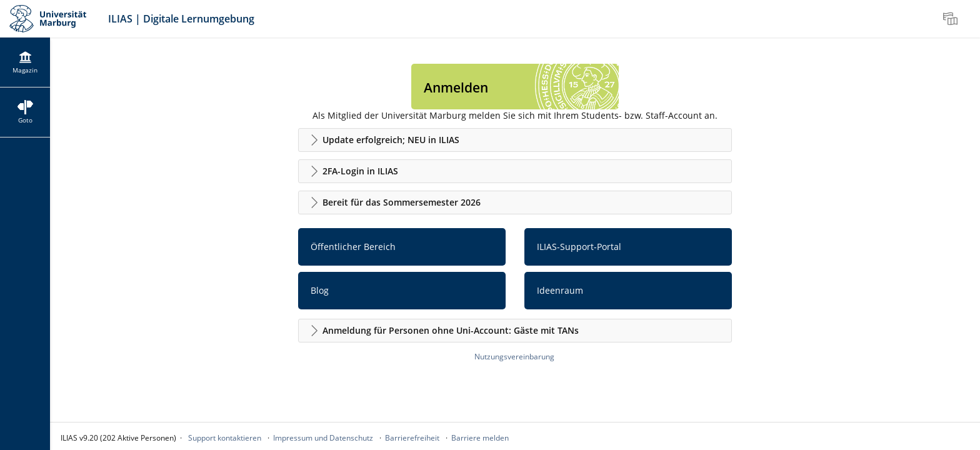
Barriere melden (480, 438)
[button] (515, 140)
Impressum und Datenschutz (323, 438)
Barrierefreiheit (412, 438)
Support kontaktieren (225, 438)
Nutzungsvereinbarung (514, 357)
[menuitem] (952, 19)
